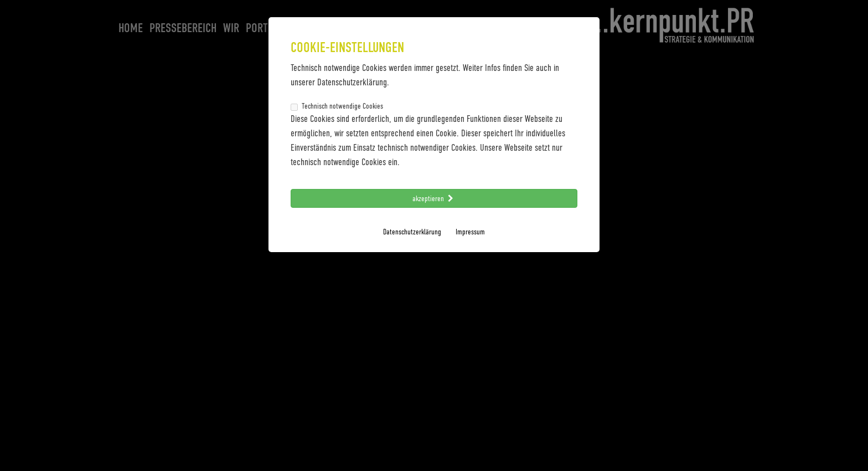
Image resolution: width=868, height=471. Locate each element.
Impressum (470, 231)
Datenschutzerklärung (412, 231)
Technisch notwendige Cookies (337, 106)
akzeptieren (434, 198)
